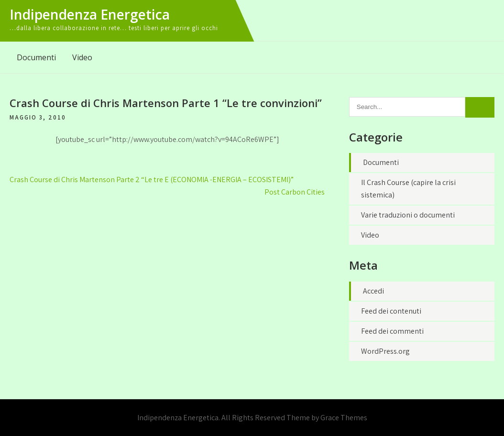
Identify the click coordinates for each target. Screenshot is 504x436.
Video (82, 57)
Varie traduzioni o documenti (408, 215)
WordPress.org (385, 351)
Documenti (36, 57)
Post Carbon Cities (295, 192)
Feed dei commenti (392, 331)
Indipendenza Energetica (90, 14)
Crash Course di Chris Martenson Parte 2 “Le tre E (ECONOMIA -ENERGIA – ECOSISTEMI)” (152, 180)
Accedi (373, 291)
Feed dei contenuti (391, 311)
